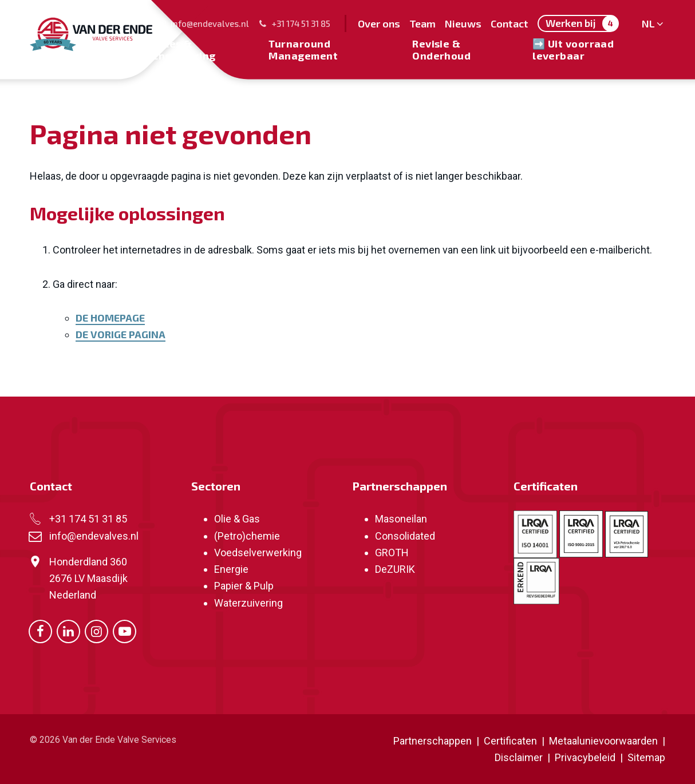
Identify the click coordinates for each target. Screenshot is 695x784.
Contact (51, 486)
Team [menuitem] (422, 23)
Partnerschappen (400, 486)
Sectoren (216, 486)
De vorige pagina (121, 334)
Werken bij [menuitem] (582, 23)
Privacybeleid (586, 757)
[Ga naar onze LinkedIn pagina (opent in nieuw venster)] (68, 630)
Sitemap (646, 757)
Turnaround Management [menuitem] (303, 49)
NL (647, 23)
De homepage (110, 318)
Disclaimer (519, 757)
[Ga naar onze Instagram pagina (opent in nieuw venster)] (96, 630)
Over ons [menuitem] (379, 23)
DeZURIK (395, 569)
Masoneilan (401, 519)
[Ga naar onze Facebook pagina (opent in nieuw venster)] (40, 630)
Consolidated (405, 536)
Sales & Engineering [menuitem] (184, 49)
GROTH (392, 553)
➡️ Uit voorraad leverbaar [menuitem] (573, 49)
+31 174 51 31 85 (294, 23)
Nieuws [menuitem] (463, 23)
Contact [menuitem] (510, 23)
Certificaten (546, 486)
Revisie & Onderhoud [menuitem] (441, 49)
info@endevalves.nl (203, 23)
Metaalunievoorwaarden (602, 741)
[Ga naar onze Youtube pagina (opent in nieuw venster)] (125, 630)
